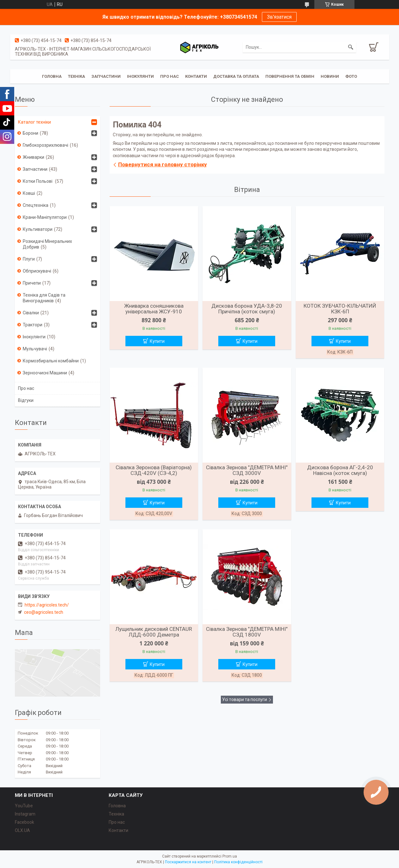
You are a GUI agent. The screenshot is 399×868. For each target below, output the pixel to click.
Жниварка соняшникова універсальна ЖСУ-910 (154, 309)
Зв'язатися (279, 17)
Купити (157, 341)
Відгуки (26, 400)
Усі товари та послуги (245, 699)
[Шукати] (351, 47)
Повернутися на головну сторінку (163, 164)
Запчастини (106, 76)
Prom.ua (230, 856)
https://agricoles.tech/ (47, 605)
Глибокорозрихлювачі (45, 145)
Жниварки (33, 157)
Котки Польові (38, 181)
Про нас (26, 388)
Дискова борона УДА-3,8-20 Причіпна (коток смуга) (247, 309)
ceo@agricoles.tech (44, 612)
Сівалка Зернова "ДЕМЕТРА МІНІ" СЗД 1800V (247, 632)
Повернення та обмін (290, 76)
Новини (330, 76)
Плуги (29, 259)
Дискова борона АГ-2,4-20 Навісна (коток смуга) (340, 470)
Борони (30, 133)
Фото (351, 76)
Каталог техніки (34, 122)
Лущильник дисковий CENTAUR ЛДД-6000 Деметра (154, 632)
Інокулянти (140, 76)
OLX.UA (22, 830)
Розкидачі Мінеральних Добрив (47, 244)
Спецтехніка (36, 205)
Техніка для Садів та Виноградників (44, 298)
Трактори (33, 325)
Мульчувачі (35, 349)
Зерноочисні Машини (45, 373)
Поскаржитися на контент (188, 862)
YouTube (24, 806)
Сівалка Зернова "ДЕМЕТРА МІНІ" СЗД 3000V (247, 470)
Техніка (76, 76)
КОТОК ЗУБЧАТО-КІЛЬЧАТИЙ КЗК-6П (340, 309)
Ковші (29, 193)
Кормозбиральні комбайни (51, 361)
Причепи (32, 283)
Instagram (25, 814)
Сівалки (31, 313)
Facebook (24, 822)
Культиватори (38, 229)
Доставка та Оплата (236, 76)
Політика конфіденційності (238, 862)
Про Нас (169, 76)
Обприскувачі (37, 271)
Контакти (196, 76)
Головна (52, 76)
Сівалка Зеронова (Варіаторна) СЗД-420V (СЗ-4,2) (154, 470)
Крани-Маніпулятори (45, 217)
